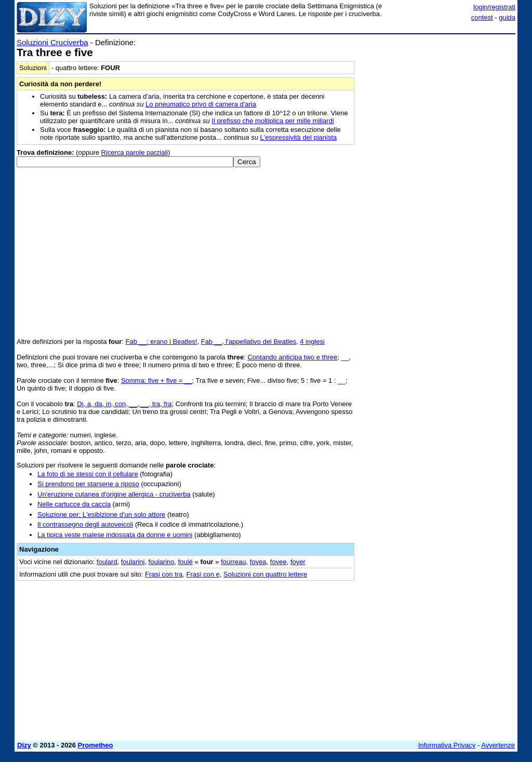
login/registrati (494, 7)
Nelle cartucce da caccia (74, 504)
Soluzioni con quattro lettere (265, 574)
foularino (162, 562)
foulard (107, 562)
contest (482, 17)
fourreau (233, 562)
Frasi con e (203, 574)
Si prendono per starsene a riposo (88, 484)
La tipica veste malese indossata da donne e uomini (115, 535)
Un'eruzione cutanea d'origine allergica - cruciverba (114, 494)
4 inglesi (312, 342)
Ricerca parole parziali (135, 152)
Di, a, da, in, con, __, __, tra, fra (124, 404)
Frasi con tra (164, 574)
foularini (133, 562)
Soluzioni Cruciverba (52, 42)
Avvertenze (498, 745)
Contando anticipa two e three (292, 357)
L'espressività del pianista (299, 137)
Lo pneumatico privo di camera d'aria (201, 104)
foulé (185, 562)
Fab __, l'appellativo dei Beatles (249, 342)
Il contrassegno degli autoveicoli (85, 524)
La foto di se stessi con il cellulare (88, 474)
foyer (298, 562)
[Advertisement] (437, 103)
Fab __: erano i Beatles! (162, 342)
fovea (258, 562)
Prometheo (96, 745)
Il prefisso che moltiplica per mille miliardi (273, 121)
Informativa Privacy (447, 745)
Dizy (24, 745)
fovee (278, 562)
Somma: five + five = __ (157, 380)
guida (507, 17)
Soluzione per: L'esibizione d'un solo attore (101, 514)
